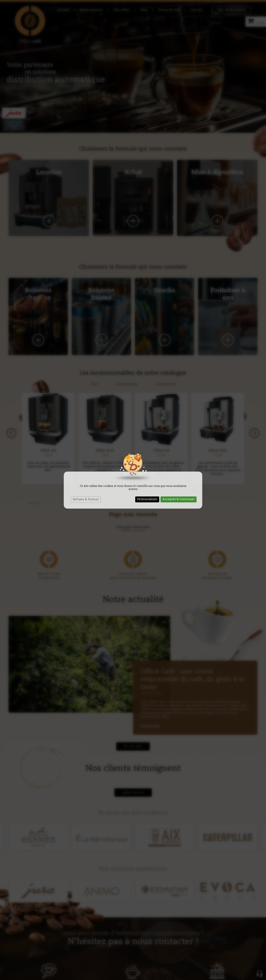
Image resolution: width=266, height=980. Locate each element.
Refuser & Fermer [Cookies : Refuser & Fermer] (86, 500)
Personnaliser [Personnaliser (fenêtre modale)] (147, 499)
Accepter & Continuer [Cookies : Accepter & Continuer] (179, 499)
